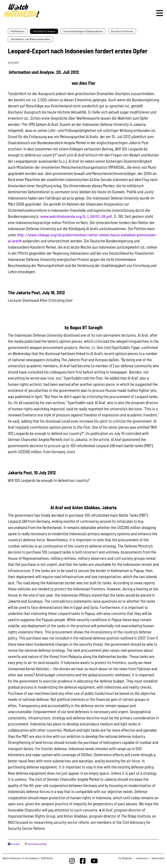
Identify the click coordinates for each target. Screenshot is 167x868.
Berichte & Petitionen (122, 31)
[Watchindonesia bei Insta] (72, 861)
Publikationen (18, 31)
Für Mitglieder (125, 858)
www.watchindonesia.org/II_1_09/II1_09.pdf (76, 216)
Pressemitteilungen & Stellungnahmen (83, 31)
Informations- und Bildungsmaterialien (30, 39)
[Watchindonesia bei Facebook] (83, 861)
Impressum (142, 858)
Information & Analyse (44, 31)
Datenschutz (158, 858)
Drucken (15, 844)
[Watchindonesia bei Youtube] (94, 861)
